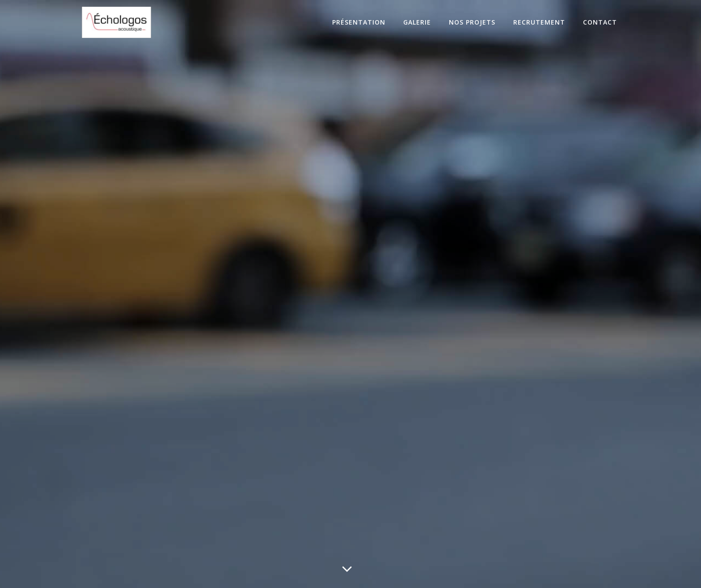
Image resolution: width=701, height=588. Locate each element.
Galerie (417, 22)
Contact (600, 22)
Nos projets (472, 22)
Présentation (359, 22)
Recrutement (539, 22)
